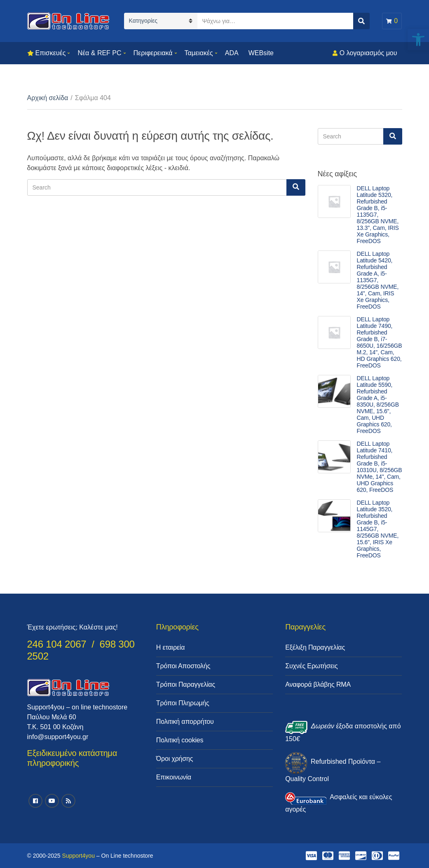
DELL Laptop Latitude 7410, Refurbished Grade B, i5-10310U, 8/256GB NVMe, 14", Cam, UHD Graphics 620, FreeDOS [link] (380, 467)
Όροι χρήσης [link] (175, 759)
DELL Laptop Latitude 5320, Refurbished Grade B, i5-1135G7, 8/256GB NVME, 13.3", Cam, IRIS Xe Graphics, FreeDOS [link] (378, 215)
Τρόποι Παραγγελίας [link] (186, 684)
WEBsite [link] (261, 53)
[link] (418, 40)
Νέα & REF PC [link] (99, 53)
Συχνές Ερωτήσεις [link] (311, 666)
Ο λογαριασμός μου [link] (368, 53)
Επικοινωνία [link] (174, 777)
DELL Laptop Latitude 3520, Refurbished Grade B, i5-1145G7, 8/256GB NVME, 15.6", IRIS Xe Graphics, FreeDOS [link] (378, 529)
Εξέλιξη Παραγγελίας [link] (315, 647)
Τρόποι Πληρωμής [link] (183, 703)
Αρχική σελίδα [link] (48, 98)
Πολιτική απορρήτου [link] (185, 722)
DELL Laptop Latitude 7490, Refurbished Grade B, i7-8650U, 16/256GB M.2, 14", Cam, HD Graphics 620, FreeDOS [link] (380, 342)
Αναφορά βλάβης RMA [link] (318, 684)
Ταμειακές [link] (199, 53)
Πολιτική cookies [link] (180, 740)
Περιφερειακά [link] (153, 53)
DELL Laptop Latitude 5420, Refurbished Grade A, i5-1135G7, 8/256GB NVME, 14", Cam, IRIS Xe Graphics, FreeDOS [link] (378, 280)
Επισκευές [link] (51, 53)
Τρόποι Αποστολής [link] (183, 666)
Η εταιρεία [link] (170, 647)
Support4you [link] (79, 856)
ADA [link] (232, 53)
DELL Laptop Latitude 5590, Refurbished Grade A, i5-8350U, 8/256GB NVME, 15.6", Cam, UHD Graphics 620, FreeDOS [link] (378, 405)
